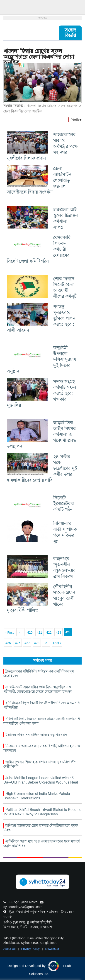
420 (30, 632)
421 (39, 632)
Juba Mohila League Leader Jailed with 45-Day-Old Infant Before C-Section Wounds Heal (41, 780)
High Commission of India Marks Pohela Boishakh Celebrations (37, 796)
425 (8, 643)
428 (37, 643)
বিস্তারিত (76, 120)
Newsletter (52, 949)
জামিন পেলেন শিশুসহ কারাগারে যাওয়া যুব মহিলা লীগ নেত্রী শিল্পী (40, 764)
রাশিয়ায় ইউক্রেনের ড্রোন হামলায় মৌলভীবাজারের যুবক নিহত (41, 828)
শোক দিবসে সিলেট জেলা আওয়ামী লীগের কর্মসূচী (65, 287)
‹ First (10, 632)
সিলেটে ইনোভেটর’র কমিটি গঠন (63, 503)
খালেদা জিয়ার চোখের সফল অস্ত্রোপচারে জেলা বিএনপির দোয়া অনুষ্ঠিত (39, 57)
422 (49, 632)
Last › (57, 643)
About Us (10, 949)
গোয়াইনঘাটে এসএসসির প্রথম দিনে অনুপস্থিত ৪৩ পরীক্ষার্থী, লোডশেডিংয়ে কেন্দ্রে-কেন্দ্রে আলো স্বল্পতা (38, 689)
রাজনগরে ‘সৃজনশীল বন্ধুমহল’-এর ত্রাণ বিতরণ (64, 567)
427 (27, 643)
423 (58, 632)
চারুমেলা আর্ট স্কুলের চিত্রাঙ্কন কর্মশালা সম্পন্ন (66, 218)
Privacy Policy (31, 949)
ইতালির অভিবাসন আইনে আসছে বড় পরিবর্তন (36, 735)
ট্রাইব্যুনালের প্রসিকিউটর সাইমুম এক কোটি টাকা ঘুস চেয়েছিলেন (39, 673)
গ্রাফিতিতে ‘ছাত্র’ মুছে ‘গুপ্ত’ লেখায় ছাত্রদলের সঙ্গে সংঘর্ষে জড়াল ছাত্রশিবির (41, 843)
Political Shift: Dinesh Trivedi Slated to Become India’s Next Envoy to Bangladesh (42, 812)
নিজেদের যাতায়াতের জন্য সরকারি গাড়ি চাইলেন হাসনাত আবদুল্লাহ (42, 748)
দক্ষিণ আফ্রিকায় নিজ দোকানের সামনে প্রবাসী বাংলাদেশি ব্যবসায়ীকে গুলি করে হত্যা (42, 721)
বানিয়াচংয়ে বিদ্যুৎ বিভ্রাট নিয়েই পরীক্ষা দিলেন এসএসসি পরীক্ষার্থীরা (42, 705)
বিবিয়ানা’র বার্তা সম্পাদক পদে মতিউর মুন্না (65, 532)
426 (18, 643)
